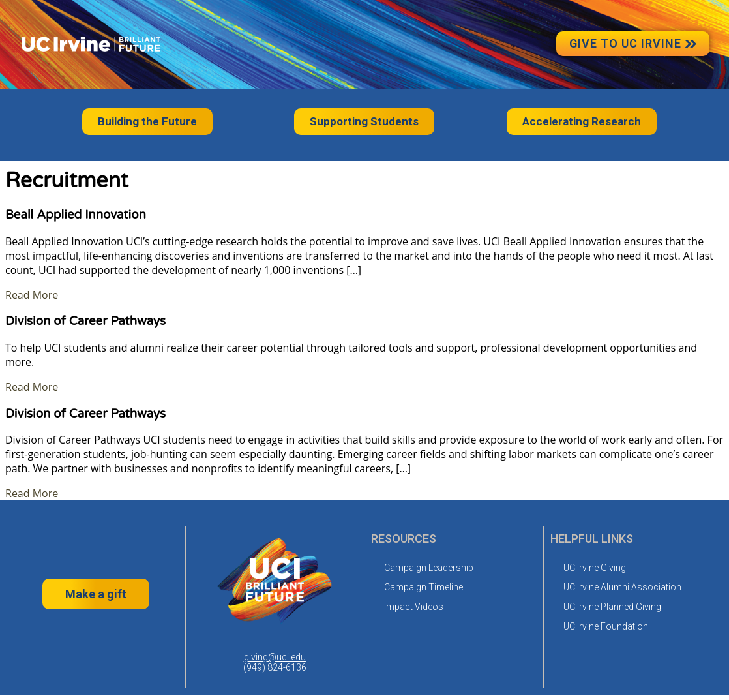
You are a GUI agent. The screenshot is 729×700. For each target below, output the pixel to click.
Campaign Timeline (424, 587)
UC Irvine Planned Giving (612, 607)
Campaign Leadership (429, 568)
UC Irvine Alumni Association (622, 587)
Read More (32, 295)
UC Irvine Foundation (606, 626)
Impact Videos (414, 607)
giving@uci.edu (275, 657)
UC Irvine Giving (595, 568)
